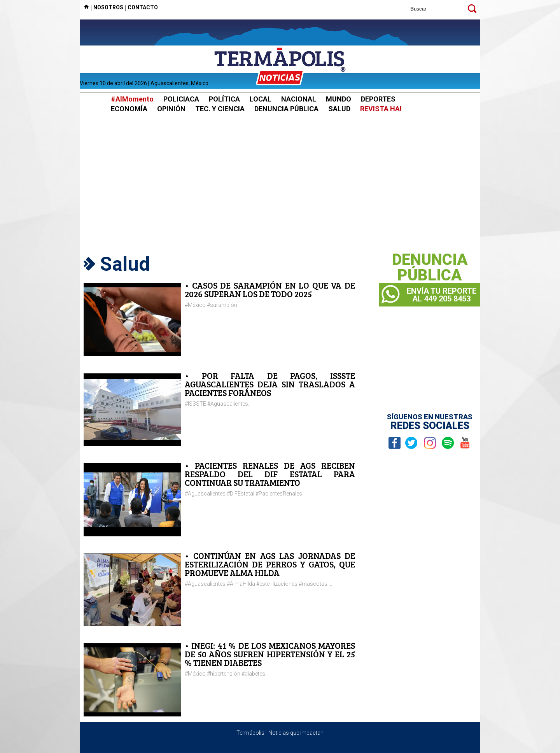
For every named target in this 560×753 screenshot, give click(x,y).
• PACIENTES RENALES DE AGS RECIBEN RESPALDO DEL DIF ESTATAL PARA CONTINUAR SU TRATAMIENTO (270, 474)
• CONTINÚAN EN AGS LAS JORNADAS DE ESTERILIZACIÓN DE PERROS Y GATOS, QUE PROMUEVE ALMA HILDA (270, 564)
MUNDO (339, 99)
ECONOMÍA (129, 109)
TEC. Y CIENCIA (220, 109)
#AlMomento (132, 99)
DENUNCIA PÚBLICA (286, 109)
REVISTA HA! (381, 109)
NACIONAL (299, 99)
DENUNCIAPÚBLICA (430, 268)
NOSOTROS (108, 7)
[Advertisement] (280, 183)
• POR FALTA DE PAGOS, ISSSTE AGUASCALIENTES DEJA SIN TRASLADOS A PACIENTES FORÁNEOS (270, 384)
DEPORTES (378, 99)
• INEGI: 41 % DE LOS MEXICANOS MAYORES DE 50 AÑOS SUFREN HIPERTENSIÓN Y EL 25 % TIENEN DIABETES (270, 654)
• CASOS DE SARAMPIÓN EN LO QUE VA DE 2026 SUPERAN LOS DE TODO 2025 (270, 290)
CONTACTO (143, 7)
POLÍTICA (224, 99)
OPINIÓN (171, 109)
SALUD (339, 109)
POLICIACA (181, 99)
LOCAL (261, 99)
